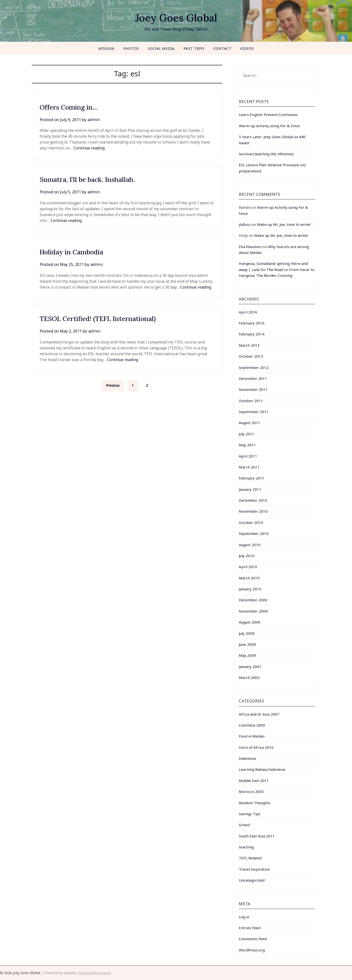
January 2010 (250, 589)
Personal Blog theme (94, 973)
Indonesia (247, 758)
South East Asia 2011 (257, 836)
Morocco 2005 (251, 792)
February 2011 (252, 478)
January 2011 (250, 489)
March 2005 (249, 678)
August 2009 (250, 622)
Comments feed (253, 939)
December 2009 (253, 600)
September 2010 (254, 533)
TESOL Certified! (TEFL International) (105, 318)
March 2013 (249, 345)
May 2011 (247, 445)
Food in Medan (252, 736)
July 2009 (247, 633)
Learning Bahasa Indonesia (262, 769)
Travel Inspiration (254, 869)
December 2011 (253, 378)
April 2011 (248, 456)
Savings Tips (250, 814)
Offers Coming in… (72, 107)
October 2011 (251, 401)
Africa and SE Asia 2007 (259, 714)
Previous (113, 385)
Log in (244, 917)
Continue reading (90, 148)
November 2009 (253, 611)
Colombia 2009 (252, 725)
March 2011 (249, 467)
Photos (131, 48)
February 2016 (252, 323)
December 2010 (253, 500)
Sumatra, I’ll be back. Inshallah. (94, 179)
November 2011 (253, 389)
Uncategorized (252, 880)
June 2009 (247, 644)
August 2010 (250, 545)
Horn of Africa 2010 (256, 747)
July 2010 (247, 556)
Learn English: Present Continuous (268, 115)
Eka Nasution (250, 247)
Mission (106, 48)
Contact (222, 48)
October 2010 (251, 522)
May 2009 (247, 655)
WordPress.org (252, 950)
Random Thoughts (255, 803)
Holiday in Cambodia (76, 252)
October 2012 (251, 356)
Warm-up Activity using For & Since (269, 126)
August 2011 (250, 423)
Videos (247, 48)
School (244, 825)
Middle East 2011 (254, 781)
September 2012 (254, 367)
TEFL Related (250, 858)
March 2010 (249, 578)
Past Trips (194, 48)
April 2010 (248, 567)
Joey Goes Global (176, 17)
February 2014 (252, 334)
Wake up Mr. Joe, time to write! (284, 224)
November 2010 (253, 511)
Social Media (161, 48)
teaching (246, 847)
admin (95, 120)
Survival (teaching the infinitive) (266, 154)
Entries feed (250, 928)
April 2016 (248, 312)
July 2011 (247, 434)
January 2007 (250, 667)
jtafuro (245, 224)
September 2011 (254, 412)
